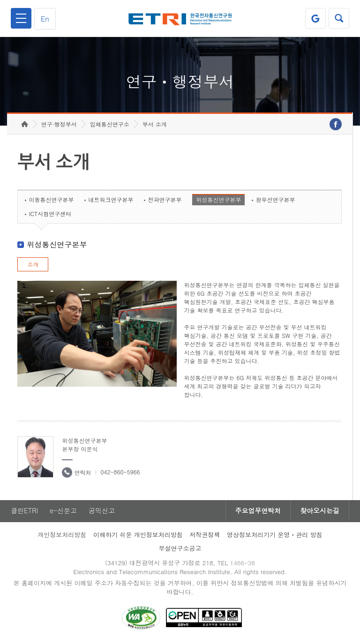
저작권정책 (205, 535)
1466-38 (243, 563)
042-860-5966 (120, 472)
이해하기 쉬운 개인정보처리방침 (138, 535)
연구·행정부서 (59, 124)
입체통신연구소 (110, 124)
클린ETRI (24, 511)
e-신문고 (63, 511)
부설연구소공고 (180, 549)
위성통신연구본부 (218, 200)
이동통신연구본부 (51, 200)
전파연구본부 (165, 200)
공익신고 (102, 511)
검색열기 (339, 18)
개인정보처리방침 (62, 535)
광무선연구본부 (275, 200)
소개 (33, 265)
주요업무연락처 (258, 511)
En (45, 19)
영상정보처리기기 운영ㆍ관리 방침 (275, 535)
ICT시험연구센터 (50, 214)
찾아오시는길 (320, 511)
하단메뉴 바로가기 (0, 0)
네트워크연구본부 (111, 200)
